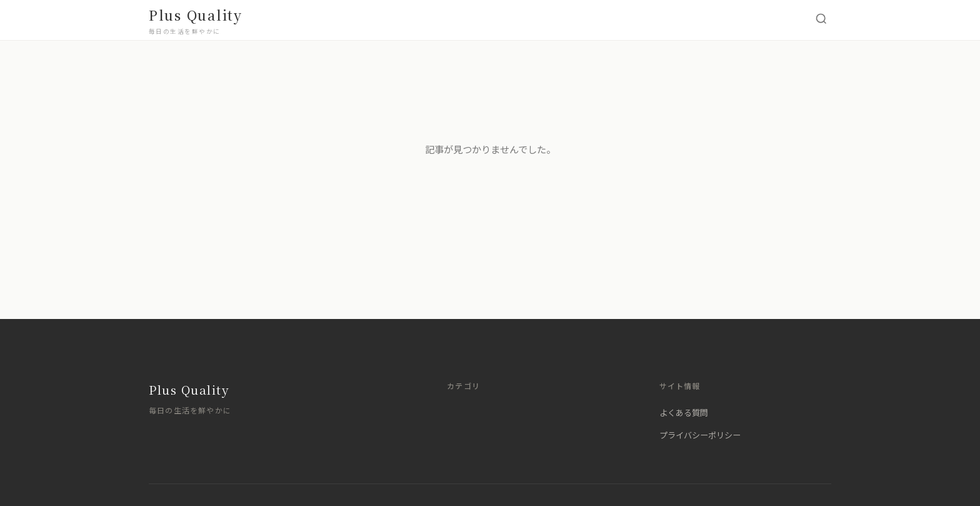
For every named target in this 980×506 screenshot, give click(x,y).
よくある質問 (684, 412)
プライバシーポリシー (700, 435)
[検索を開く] (821, 20)
